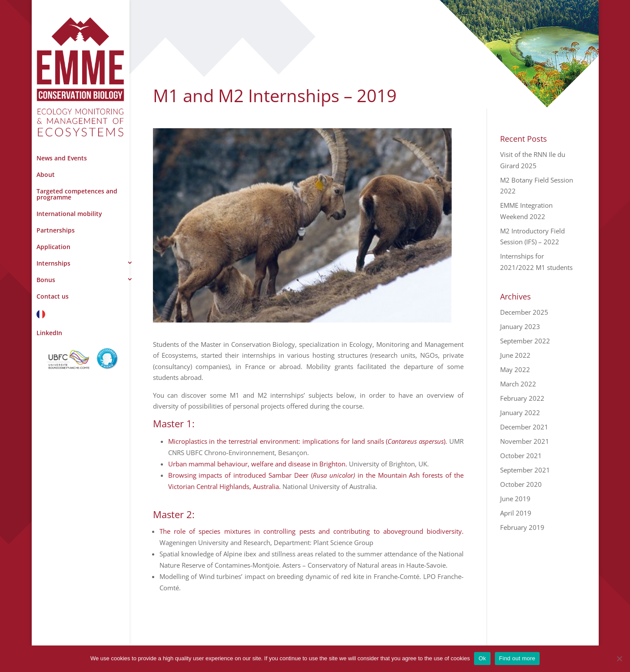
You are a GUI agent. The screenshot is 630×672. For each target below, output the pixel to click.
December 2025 (524, 312)
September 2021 (525, 470)
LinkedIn (49, 333)
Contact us (53, 296)
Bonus (46, 280)
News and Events (62, 158)
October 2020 (521, 484)
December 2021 (524, 427)
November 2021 (525, 441)
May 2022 (515, 369)
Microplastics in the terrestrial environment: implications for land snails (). (308, 441)
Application (53, 247)
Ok (482, 658)
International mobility (69, 214)
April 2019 (516, 513)
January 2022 (520, 413)
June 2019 (515, 499)
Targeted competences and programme (77, 194)
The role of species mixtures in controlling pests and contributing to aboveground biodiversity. (312, 531)
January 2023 (520, 326)
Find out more (517, 658)
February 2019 (522, 527)
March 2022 (518, 384)
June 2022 (515, 355)
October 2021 (521, 456)
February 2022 (522, 398)
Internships (53, 263)
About (46, 175)
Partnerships (56, 230)
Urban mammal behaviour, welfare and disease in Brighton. (258, 464)
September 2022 (525, 341)
